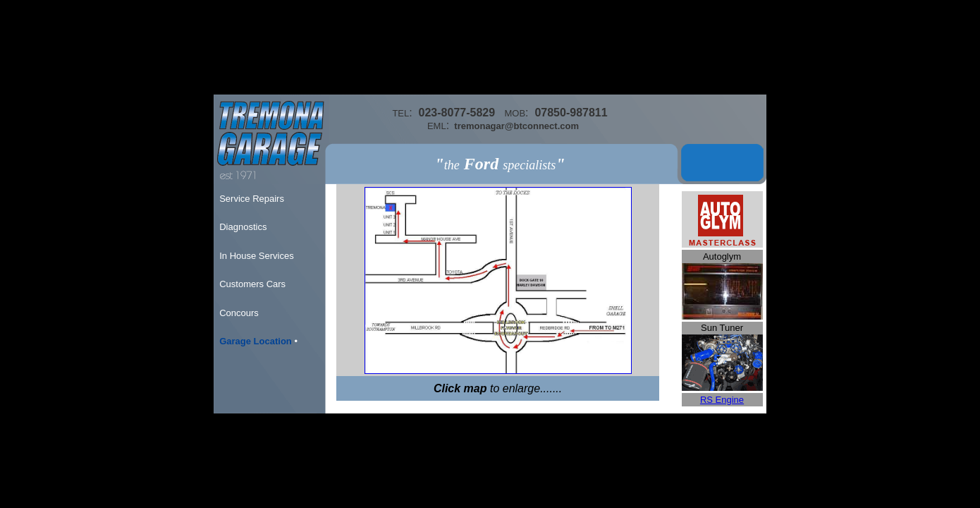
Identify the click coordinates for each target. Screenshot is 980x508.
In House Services (257, 256)
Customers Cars (252, 284)
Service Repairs (252, 199)
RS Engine (722, 400)
